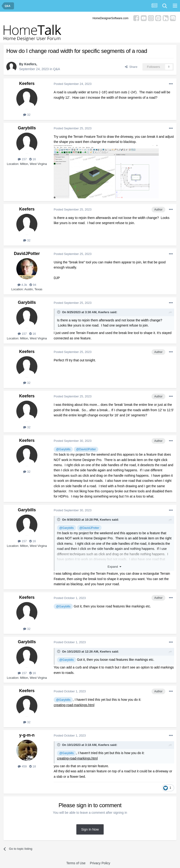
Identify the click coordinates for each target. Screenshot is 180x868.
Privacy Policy (100, 863)
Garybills (27, 128)
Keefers (30, 64)
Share (131, 67)
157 (22, 159)
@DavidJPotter (86, 449)
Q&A (57, 69)
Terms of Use (76, 863)
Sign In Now (90, 829)
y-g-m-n (27, 735)
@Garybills (63, 449)
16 (33, 159)
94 (33, 285)
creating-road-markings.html (74, 705)
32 (27, 115)
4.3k (22, 285)
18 (33, 766)
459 (22, 766)
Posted (73, 84)
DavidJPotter (27, 254)
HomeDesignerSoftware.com (111, 18)
